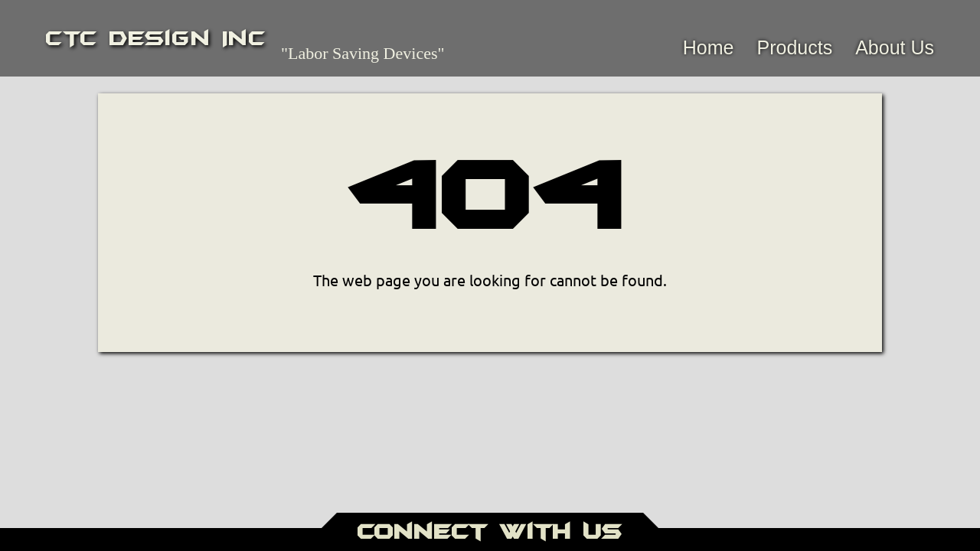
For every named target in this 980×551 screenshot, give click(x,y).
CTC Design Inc (156, 38)
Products (794, 47)
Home (709, 47)
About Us (895, 47)
